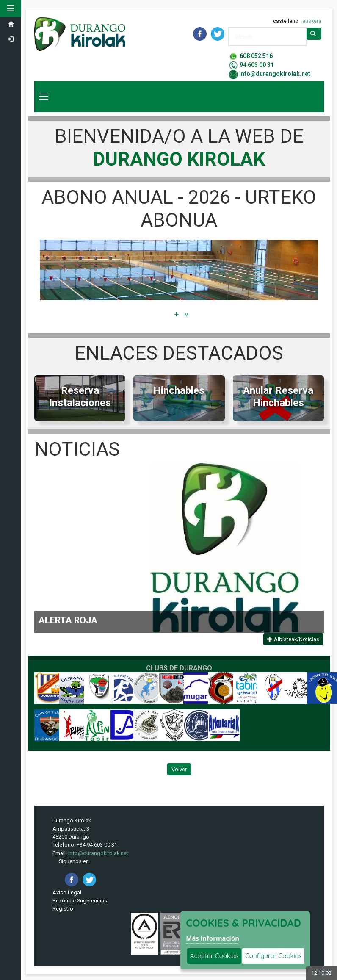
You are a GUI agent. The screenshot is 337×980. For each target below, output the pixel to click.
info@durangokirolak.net (275, 74)
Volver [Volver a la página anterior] (179, 769)
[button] (11, 8)
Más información (213, 938)
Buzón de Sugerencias (80, 901)
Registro (63, 909)
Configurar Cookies (273, 956)
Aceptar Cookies (214, 956)
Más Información (181, 314)
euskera (312, 21)
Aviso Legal (67, 893)
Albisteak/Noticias (293, 639)
